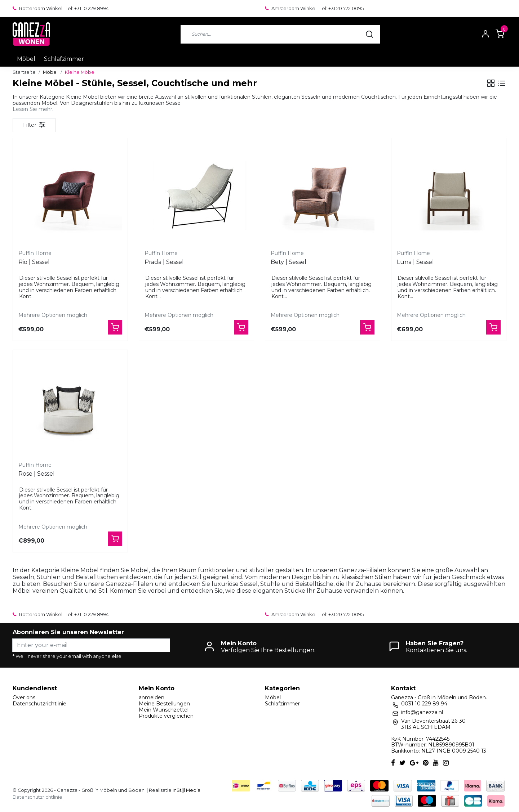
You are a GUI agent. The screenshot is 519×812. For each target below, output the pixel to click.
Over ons (24, 697)
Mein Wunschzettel (164, 710)
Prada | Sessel (164, 262)
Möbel (26, 59)
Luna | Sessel (415, 262)
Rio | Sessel (34, 262)
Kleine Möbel (80, 72)
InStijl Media (186, 790)
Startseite (24, 72)
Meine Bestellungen (164, 704)
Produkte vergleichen (166, 716)
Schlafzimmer (64, 59)
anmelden (152, 697)
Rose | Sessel (37, 474)
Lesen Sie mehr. (33, 109)
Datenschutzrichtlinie (39, 704)
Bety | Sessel (289, 262)
